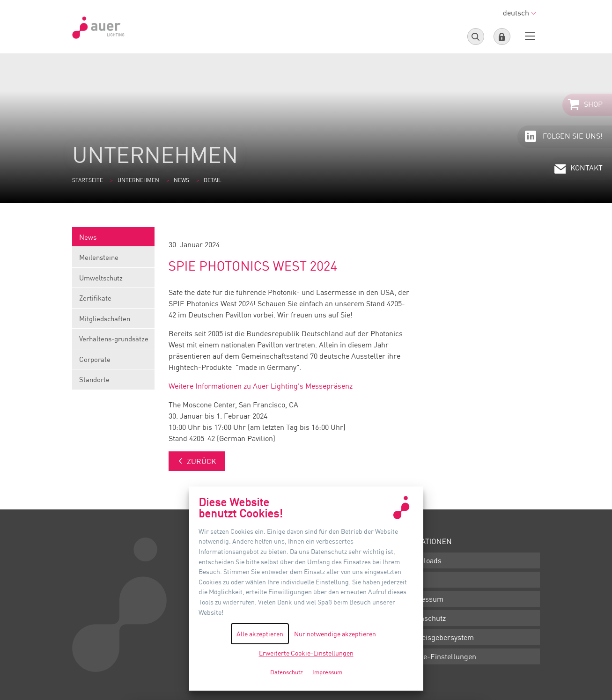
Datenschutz (425, 618)
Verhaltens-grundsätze (113, 342)
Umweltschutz (113, 281)
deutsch (519, 13)
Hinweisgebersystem (439, 637)
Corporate (113, 362)
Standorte (94, 379)
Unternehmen (138, 180)
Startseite (88, 180)
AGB (412, 580)
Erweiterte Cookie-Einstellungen (306, 653)
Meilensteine (113, 260)
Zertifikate (113, 301)
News (181, 180)
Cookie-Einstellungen (441, 656)
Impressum (424, 599)
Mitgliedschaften (113, 321)
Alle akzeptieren (260, 634)
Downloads (423, 560)
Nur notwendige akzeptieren (335, 634)
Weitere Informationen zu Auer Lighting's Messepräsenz (261, 386)
